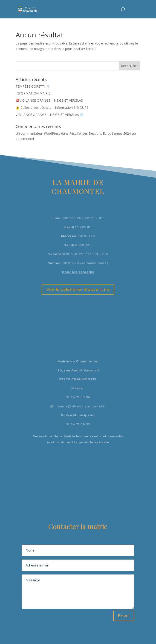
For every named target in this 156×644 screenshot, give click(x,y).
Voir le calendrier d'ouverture (78, 290)
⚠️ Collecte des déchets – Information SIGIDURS (52, 107)
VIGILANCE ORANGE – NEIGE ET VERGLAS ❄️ (50, 115)
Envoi (124, 616)
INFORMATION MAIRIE (33, 93)
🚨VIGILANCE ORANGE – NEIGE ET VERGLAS (49, 100)
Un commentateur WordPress (38, 133)
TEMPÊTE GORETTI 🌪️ (33, 86)
